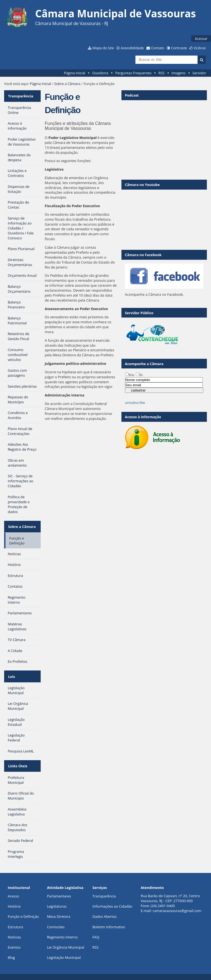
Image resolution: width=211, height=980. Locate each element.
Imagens (178, 73)
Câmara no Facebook (143, 255)
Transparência (20, 95)
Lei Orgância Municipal (66, 940)
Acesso (13, 889)
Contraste (179, 48)
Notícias (14, 930)
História (14, 899)
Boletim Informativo (109, 919)
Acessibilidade (132, 48)
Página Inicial (74, 73)
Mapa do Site (103, 48)
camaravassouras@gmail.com (177, 904)
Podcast (132, 95)
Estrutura (15, 919)
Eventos (14, 940)
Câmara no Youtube (142, 185)
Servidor (199, 73)
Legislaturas (57, 899)
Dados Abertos (105, 909)
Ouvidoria (100, 73)
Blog (11, 950)
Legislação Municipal (64, 950)
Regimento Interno (62, 930)
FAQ (96, 930)
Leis (11, 672)
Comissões (56, 919)
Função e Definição (23, 909)
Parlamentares (59, 889)
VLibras (200, 48)
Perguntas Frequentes (133, 73)
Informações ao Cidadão (113, 899)
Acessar (201, 39)
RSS (162, 73)
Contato (158, 48)
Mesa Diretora (59, 909)
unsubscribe (135, 403)
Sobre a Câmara (67, 84)
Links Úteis (17, 760)
